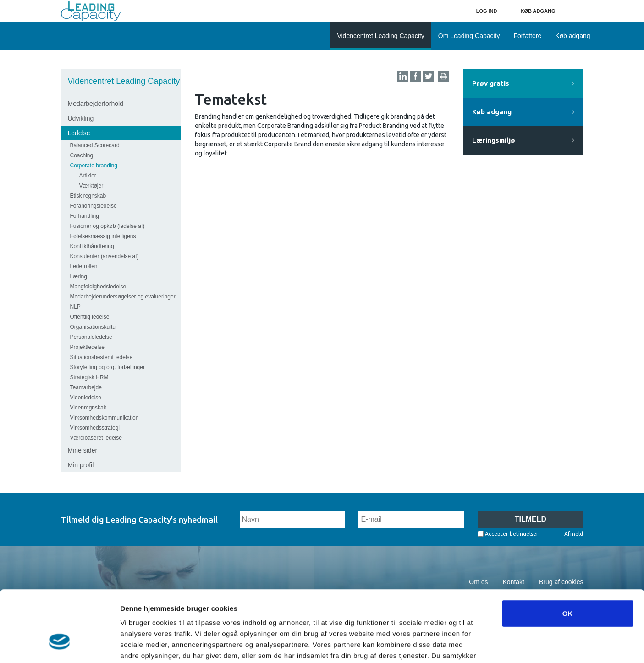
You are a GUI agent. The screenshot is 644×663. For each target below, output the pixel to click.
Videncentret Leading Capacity (124, 81)
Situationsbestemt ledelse (102, 357)
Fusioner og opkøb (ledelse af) (107, 226)
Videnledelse (86, 398)
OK (568, 555)
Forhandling (85, 216)
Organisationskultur (94, 327)
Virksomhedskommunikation (105, 418)
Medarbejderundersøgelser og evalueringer (123, 297)
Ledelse (79, 133)
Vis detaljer (476, 645)
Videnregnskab (88, 408)
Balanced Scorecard (95, 145)
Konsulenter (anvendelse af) (105, 256)
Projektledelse (87, 347)
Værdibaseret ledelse (96, 438)
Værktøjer (91, 186)
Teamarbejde (86, 387)
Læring (79, 276)
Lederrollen (84, 266)
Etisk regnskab (88, 196)
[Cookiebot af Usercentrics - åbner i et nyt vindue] (59, 645)
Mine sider (83, 450)
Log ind (487, 11)
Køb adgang (538, 11)
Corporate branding (94, 166)
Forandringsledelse (94, 206)
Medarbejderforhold (96, 104)
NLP (75, 307)
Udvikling (81, 118)
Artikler (88, 176)
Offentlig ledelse (90, 317)
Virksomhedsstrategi (95, 428)
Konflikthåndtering (92, 246)
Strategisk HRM (89, 377)
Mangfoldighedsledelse (98, 287)
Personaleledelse (91, 337)
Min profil (81, 465)
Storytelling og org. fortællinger (107, 367)
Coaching (82, 155)
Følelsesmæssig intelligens (103, 236)
